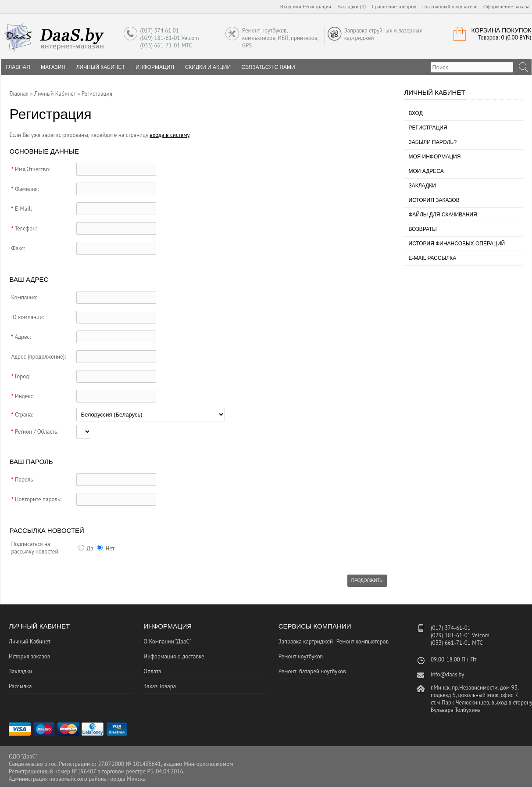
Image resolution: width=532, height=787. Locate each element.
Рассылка (20, 686)
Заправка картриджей (306, 641)
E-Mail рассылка (433, 258)
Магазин (53, 67)
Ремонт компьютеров (363, 641)
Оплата (152, 671)
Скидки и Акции (208, 67)
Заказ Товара (160, 686)
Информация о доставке (174, 656)
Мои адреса (426, 171)
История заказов (434, 200)
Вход (286, 6)
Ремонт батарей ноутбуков (312, 671)
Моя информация (435, 157)
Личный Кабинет (101, 67)
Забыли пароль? (433, 142)
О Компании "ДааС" (167, 641)
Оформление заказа (507, 6)
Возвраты (423, 229)
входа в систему (170, 135)
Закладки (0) (351, 6)
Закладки (422, 186)
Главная (19, 94)
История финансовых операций (457, 244)
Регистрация (317, 6)
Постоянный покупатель (450, 6)
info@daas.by (447, 674)
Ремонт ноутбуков (301, 656)
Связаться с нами (268, 67)
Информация (155, 67)
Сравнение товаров (394, 6)
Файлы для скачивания (443, 215)
